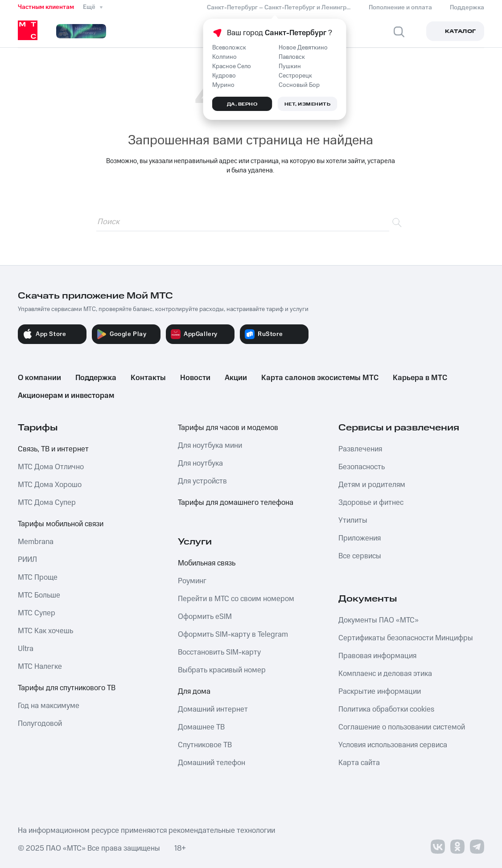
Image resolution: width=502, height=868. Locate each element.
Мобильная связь (207, 563)
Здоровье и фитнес (371, 503)
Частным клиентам (46, 7)
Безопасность (362, 467)
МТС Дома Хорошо (50, 485)
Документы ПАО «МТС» (379, 620)
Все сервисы (360, 556)
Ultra (26, 649)
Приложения (360, 538)
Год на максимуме (49, 706)
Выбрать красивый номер (222, 670)
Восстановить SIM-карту (219, 652)
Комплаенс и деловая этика (385, 674)
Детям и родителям (372, 485)
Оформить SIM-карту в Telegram (233, 635)
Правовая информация (377, 656)
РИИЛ (27, 560)
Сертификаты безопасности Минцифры (406, 638)
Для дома (194, 692)
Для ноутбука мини (210, 446)
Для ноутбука (200, 463)
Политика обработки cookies (386, 709)
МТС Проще (38, 577)
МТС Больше (39, 595)
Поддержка (96, 378)
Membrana (36, 542)
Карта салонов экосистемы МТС (320, 378)
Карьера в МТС (420, 378)
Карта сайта (359, 763)
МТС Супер (37, 613)
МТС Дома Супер (47, 503)
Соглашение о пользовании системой (402, 727)
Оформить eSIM (205, 617)
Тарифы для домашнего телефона (236, 503)
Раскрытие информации (380, 692)
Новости (195, 378)
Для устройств (202, 481)
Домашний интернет (213, 709)
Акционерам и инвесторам (66, 396)
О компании (39, 378)
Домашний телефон (212, 763)
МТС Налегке (40, 667)
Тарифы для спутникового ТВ (67, 688)
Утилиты (353, 520)
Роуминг (192, 581)
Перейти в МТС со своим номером (236, 599)
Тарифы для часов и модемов (228, 428)
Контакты (148, 378)
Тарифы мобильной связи (61, 524)
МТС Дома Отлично (51, 467)
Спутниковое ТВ (205, 745)
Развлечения (360, 449)
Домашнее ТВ (201, 727)
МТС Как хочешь (45, 631)
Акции (236, 378)
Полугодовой (40, 724)
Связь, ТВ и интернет (53, 449)
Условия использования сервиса (393, 745)
